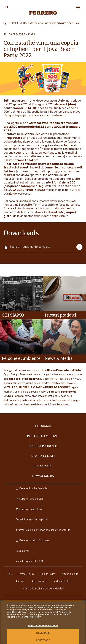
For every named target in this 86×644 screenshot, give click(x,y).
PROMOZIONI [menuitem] (43, 466)
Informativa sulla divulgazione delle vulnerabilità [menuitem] (43, 530)
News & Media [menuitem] (43, 476)
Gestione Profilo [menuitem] (61, 581)
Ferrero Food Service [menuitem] (30, 499)
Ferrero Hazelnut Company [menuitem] (33, 541)
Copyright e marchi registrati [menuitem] (32, 520)
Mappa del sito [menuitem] (70, 574)
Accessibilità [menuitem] (39, 581)
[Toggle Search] (7, 8)
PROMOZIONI (15, 23)
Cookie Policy (33, 617)
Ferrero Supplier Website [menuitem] (32, 488)
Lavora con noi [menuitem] (43, 456)
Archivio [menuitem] (20, 581)
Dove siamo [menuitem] (22, 551)
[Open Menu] (79, 8)
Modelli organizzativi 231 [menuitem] (29, 561)
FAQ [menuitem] (10, 574)
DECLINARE (43, 633)
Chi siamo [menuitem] (43, 426)
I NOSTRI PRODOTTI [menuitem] (43, 446)
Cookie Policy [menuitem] (48, 574)
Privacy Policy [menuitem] (26, 574)
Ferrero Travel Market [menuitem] (30, 509)
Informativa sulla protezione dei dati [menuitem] (43, 589)
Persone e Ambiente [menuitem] (43, 436)
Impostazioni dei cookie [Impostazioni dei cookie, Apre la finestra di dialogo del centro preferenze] (43, 625)
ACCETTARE (43, 640)
